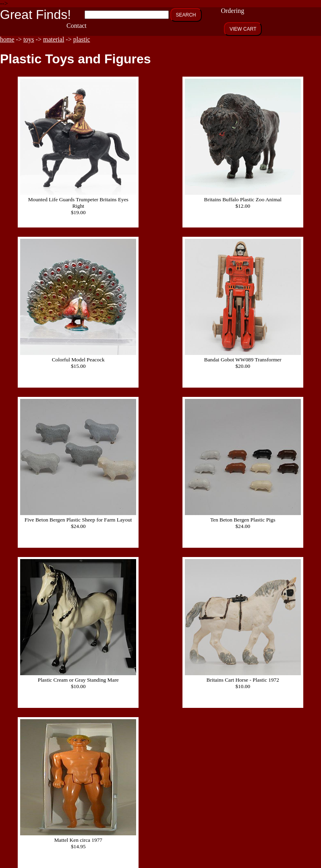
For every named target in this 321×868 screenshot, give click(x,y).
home (7, 39)
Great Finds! (35, 15)
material (54, 39)
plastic (82, 39)
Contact (77, 26)
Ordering (232, 11)
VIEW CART (243, 29)
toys (29, 39)
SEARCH (186, 15)
